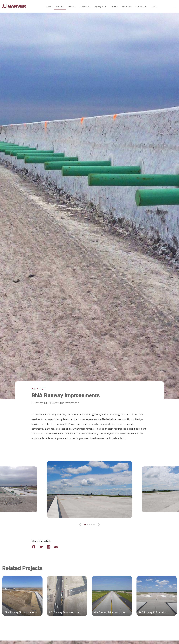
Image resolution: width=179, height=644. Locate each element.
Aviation (39, 389)
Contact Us (141, 6)
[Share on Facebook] (35, 547)
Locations (127, 6)
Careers (114, 6)
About (49, 6)
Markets (60, 6)
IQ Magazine (100, 6)
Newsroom (85, 6)
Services (72, 6)
